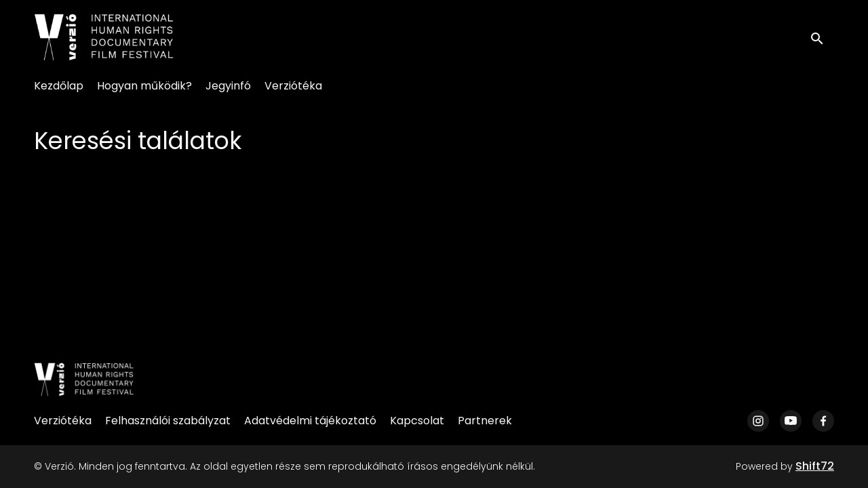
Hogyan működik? (144, 86)
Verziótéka (293, 86)
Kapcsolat (417, 421)
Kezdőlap (59, 86)
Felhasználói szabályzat (168, 421)
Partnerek (485, 421)
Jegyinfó (228, 86)
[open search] (822, 37)
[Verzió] (84, 380)
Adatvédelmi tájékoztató (310, 421)
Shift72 (815, 466)
